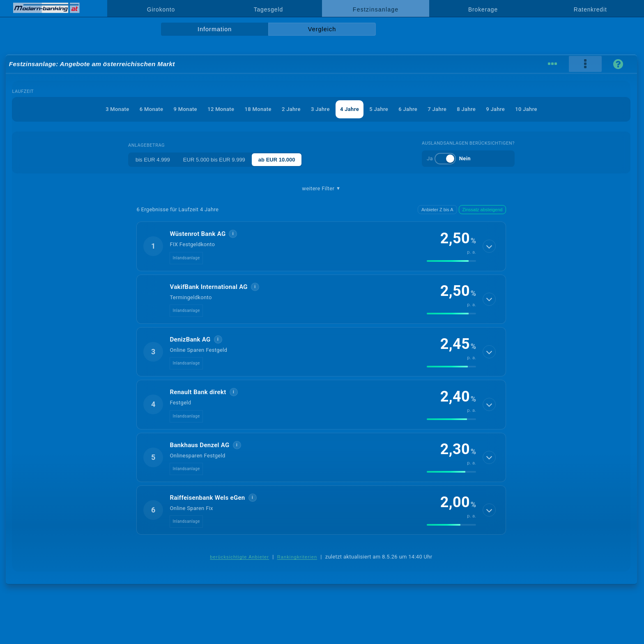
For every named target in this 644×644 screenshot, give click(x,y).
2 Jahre (291, 109)
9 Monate (185, 109)
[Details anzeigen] (489, 246)
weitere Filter (321, 189)
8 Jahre (466, 109)
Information (215, 29)
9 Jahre (495, 109)
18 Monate (258, 109)
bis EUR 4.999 (153, 160)
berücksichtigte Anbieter (239, 557)
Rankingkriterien (297, 557)
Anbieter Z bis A (437, 210)
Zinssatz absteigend (483, 210)
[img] (451, 261)
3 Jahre (320, 109)
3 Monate (117, 109)
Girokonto (161, 9)
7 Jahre (437, 109)
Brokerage (483, 9)
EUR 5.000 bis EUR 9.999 (214, 160)
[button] (321, 246)
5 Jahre (379, 109)
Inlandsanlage (186, 258)
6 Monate (151, 109)
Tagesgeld (268, 9)
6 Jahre (408, 109)
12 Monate (221, 109)
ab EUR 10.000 (277, 160)
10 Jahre (526, 109)
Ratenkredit (590, 9)
